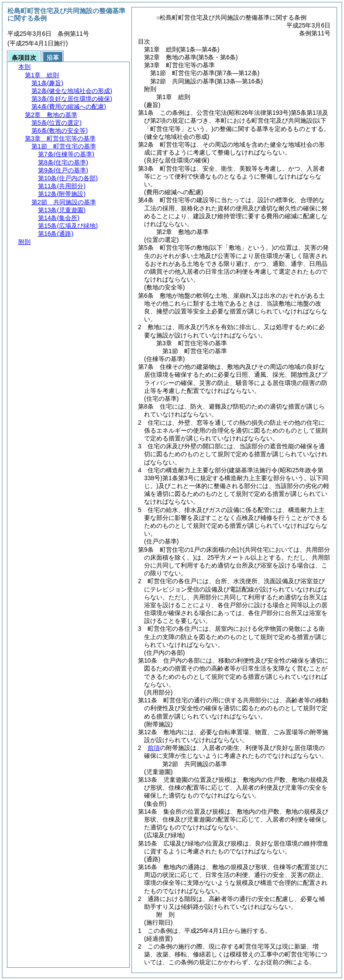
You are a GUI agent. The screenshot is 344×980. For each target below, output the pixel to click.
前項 (154, 748)
